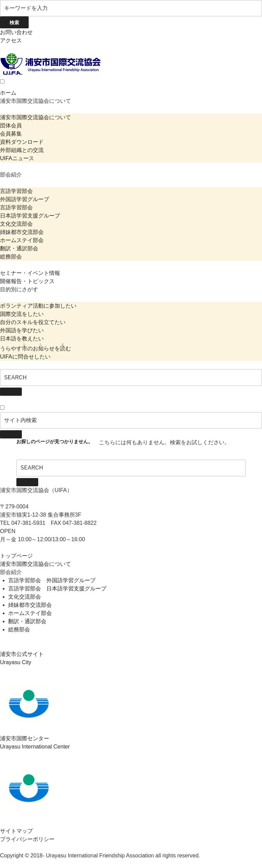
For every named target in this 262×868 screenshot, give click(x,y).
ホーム (8, 93)
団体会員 (11, 125)
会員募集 (11, 134)
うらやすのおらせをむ (35, 348)
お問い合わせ (16, 32)
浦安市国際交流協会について (35, 117)
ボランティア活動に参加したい (38, 306)
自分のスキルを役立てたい (33, 322)
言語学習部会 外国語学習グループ (52, 580)
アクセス (11, 40)
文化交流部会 (16, 224)
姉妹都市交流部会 (22, 232)
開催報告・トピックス (27, 281)
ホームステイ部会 (22, 240)
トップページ (16, 556)
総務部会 (11, 257)
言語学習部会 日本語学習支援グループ (57, 589)
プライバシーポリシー (27, 839)
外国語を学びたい (22, 330)
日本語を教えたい (22, 339)
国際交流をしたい (22, 314)
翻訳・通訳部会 (19, 248)
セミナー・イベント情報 (30, 273)
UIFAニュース (17, 158)
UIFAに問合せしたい (25, 357)
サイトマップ (16, 831)
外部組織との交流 (22, 150)
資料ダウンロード (22, 142)
